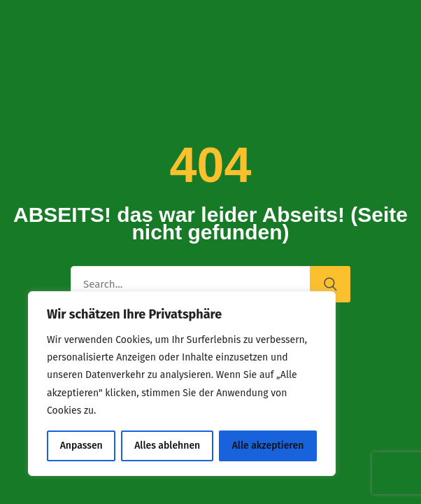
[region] (182, 384)
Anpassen (81, 446)
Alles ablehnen (167, 446)
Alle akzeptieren (268, 446)
